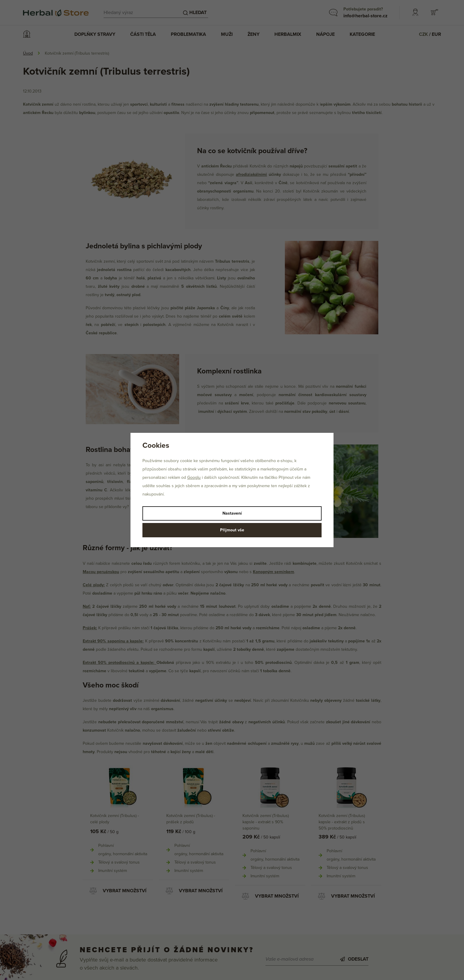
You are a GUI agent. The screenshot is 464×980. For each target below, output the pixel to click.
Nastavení (232, 513)
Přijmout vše (232, 530)
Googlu (194, 477)
